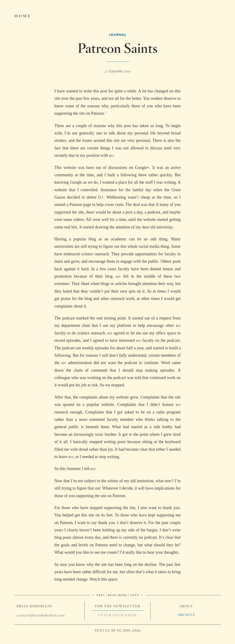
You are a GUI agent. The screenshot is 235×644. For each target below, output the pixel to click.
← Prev (98, 595)
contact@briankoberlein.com (41, 615)
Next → (137, 595)
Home (23, 15)
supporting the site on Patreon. (80, 113)
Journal (118, 35)
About (186, 606)
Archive (186, 615)
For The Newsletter (118, 606)
